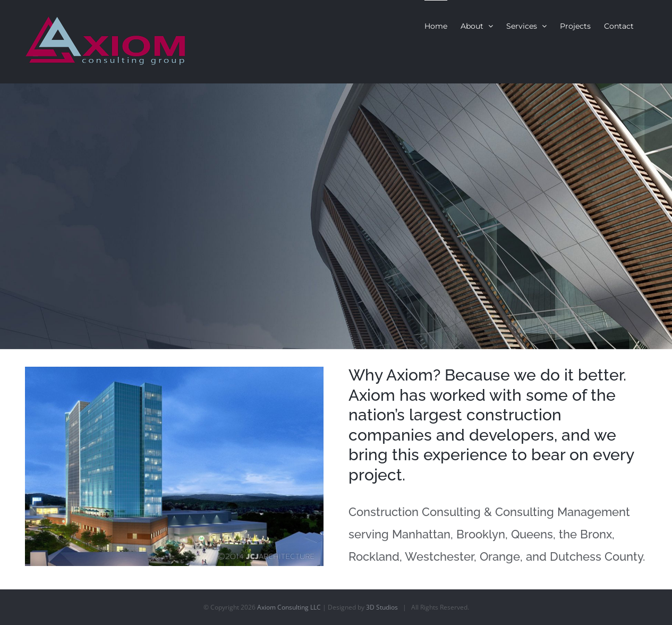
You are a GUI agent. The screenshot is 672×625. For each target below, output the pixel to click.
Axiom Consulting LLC (289, 607)
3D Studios (382, 607)
